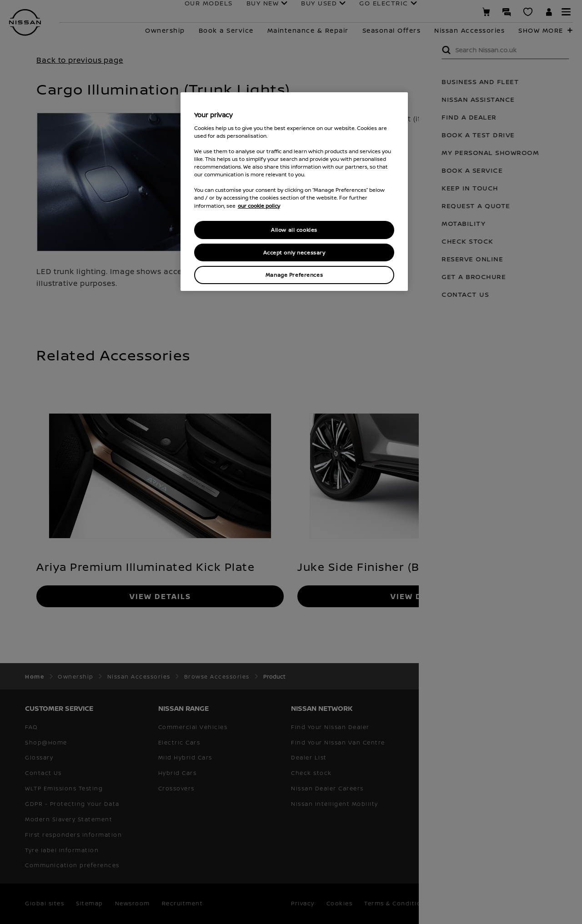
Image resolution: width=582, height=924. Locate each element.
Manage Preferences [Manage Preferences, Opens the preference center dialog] (294, 275)
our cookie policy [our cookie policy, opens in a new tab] (259, 206)
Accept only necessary (294, 252)
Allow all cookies (294, 230)
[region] (294, 192)
